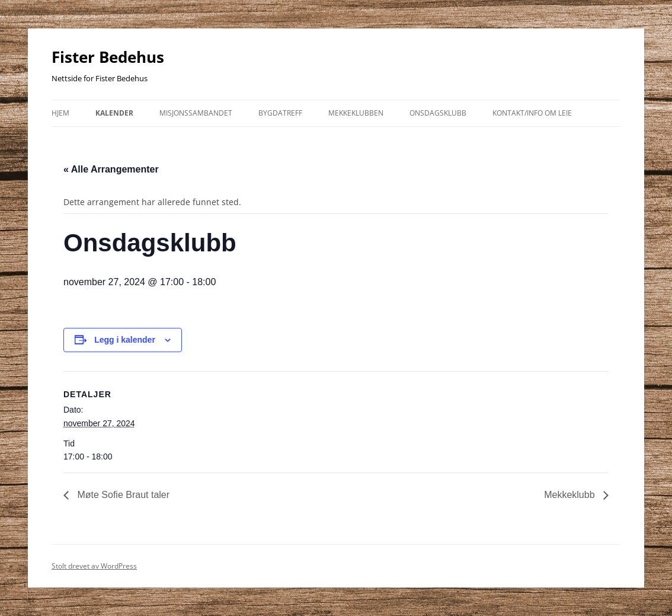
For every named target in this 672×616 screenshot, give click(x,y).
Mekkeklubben (356, 113)
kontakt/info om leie (532, 113)
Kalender (114, 113)
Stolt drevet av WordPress (94, 566)
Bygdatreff (280, 113)
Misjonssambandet (196, 113)
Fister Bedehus (108, 57)
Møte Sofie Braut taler (122, 495)
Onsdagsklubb (438, 113)
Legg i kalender (125, 340)
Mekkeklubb (571, 495)
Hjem (60, 113)
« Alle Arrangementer (111, 169)
